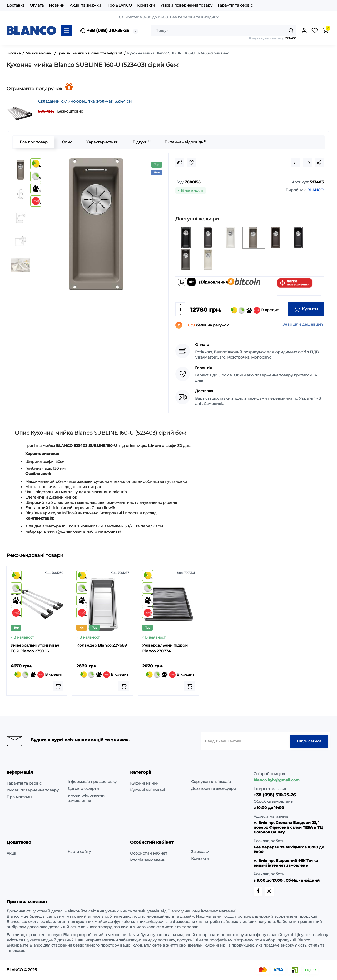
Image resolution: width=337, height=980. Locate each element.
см (62, 462)
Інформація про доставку (92, 782)
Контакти (146, 5)
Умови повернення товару (186, 5)
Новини (57, 5)
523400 (290, 38)
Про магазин (19, 797)
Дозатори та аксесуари (214, 788)
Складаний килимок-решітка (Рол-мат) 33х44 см (85, 101)
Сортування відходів (211, 782)
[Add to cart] (58, 686)
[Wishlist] (191, 163)
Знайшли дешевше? (303, 324)
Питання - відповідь (185, 142)
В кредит (255, 310)
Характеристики (102, 142)
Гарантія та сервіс (235, 5)
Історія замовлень (148, 860)
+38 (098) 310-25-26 (104, 31)
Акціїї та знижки (85, 5)
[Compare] (180, 163)
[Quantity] (180, 309)
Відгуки (142, 142)
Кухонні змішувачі (147, 790)
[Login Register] (304, 31)
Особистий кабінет (149, 853)
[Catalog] (67, 31)
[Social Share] (319, 163)
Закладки (200, 852)
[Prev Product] (296, 163)
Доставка (16, 5)
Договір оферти (83, 788)
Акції (11, 853)
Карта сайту (79, 852)
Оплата (37, 5)
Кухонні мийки (144, 783)
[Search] (291, 31)
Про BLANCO (119, 5)
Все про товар (34, 142)
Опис (67, 142)
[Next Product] (308, 163)
